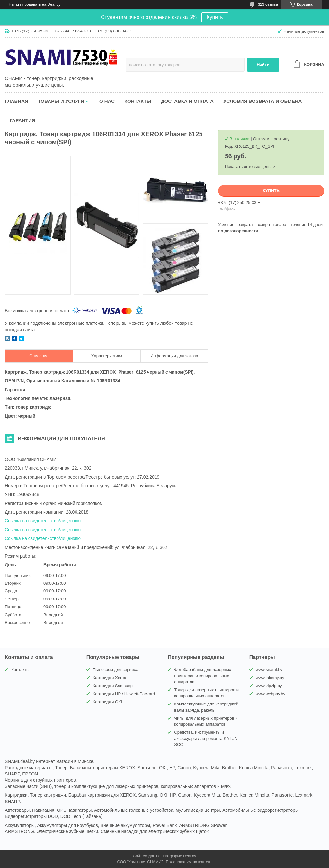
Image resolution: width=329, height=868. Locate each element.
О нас (107, 101)
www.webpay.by (271, 694)
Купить (215, 17)
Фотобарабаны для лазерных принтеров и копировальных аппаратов (203, 676)
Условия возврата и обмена (262, 101)
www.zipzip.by (269, 686)
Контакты (138, 101)
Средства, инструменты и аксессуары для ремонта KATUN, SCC (206, 738)
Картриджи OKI (108, 702)
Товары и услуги (61, 101)
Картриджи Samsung (113, 686)
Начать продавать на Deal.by (35, 4)
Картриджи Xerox (109, 678)
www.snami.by (269, 670)
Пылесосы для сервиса (116, 670)
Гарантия (22, 120)
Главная (17, 101)
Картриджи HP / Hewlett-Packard (124, 694)
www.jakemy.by (270, 678)
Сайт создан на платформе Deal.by (165, 856)
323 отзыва (268, 4)
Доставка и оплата (187, 101)
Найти (263, 64)
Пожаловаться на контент (189, 862)
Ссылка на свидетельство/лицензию (43, 521)
